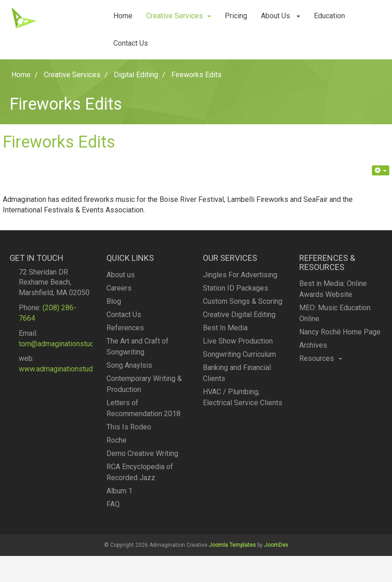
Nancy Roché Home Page (340, 335)
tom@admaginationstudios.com (69, 347)
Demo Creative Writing (142, 460)
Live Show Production (238, 345)
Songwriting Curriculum (239, 358)
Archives (313, 348)
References (125, 335)
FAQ (113, 511)
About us (121, 282)
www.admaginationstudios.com (68, 372)
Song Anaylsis (129, 372)
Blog (114, 308)
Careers (119, 295)
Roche (117, 447)
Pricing (236, 16)
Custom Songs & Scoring (243, 305)
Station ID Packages (236, 292)
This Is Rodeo (129, 434)
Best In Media (225, 331)
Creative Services (179, 16)
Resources (321, 361)
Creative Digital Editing (239, 318)
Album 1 (119, 498)
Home (123, 16)
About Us (281, 16)
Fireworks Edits (59, 142)
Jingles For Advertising (240, 278)
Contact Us (131, 43)
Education (329, 16)
